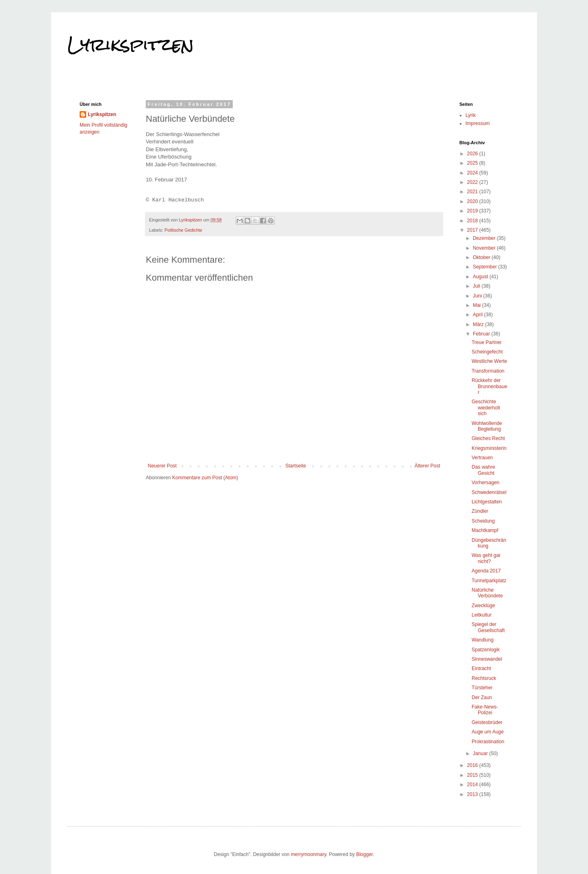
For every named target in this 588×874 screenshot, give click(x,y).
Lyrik (471, 115)
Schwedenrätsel (489, 492)
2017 (473, 230)
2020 (473, 201)
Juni (478, 296)
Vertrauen (482, 458)
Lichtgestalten (487, 502)
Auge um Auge (488, 732)
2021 (473, 192)
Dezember (485, 238)
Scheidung (483, 521)
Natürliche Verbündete (487, 593)
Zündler (480, 511)
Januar (481, 753)
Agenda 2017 (486, 571)
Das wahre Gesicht (483, 470)
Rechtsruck (484, 678)
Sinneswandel (487, 659)
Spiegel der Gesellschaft (488, 627)
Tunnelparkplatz (489, 581)
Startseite (296, 466)
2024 (473, 173)
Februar (482, 334)
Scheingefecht (487, 352)
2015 (473, 775)
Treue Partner (487, 342)
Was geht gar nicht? (486, 558)
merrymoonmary (308, 854)
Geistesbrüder (487, 722)
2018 (473, 221)
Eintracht (481, 668)
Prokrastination (488, 742)
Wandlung (483, 640)
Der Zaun (482, 697)
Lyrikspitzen (131, 45)
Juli (477, 286)
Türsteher (482, 688)
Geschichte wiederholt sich (486, 408)
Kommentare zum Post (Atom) (205, 478)
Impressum (478, 123)
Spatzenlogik (486, 650)
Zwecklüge (483, 606)
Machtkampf (485, 530)
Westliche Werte (489, 361)
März (479, 324)
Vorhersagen (486, 483)
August (481, 277)
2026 (473, 154)
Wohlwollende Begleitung (487, 426)
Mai (478, 305)
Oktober (482, 257)
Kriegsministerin (489, 448)
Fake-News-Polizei (485, 710)
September (486, 267)
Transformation (488, 371)
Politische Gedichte (183, 230)
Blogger (364, 854)
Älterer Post (427, 466)
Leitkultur (482, 615)
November (485, 248)
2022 (473, 182)
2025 (473, 163)
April (478, 315)
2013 (473, 794)
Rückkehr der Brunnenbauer (489, 386)
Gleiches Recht (488, 438)
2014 (473, 785)
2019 (473, 211)
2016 (473, 765)
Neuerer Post (162, 466)
